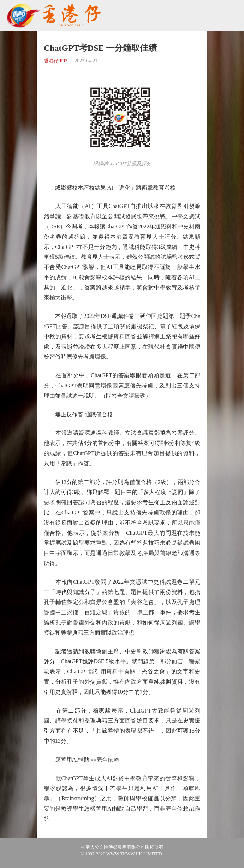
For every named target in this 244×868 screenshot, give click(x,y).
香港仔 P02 (56, 61)
